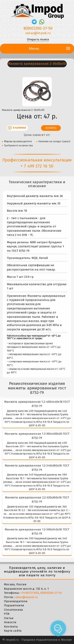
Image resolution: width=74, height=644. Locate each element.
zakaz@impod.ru (26, 597)
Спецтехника (13, 610)
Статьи (9, 618)
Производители (16, 601)
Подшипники (14, 605)
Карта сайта (13, 631)
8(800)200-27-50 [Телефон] (38, 28)
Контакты (11, 627)
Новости (10, 622)
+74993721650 (30, 593)
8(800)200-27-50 (51, 593)
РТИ (7, 614)
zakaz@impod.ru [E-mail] (38, 33)
